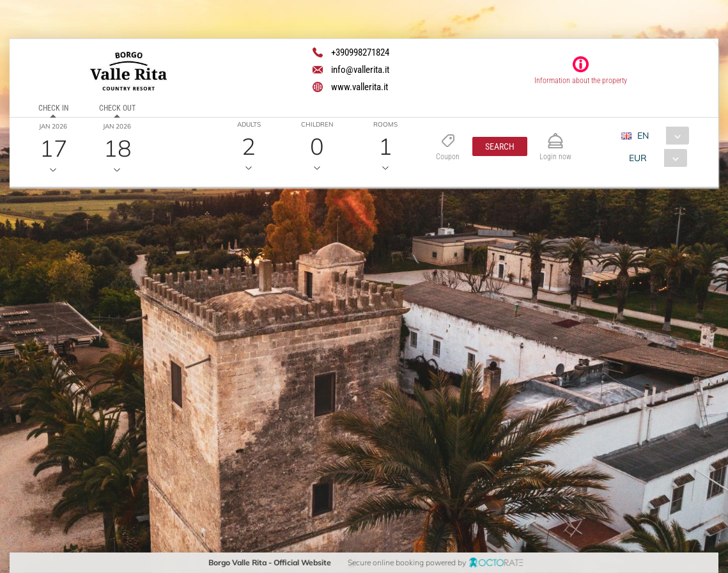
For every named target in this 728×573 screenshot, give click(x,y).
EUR (638, 158)
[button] (500, 146)
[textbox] (105, 288)
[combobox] (660, 136)
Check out (117, 108)
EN (643, 136)
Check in (53, 108)
